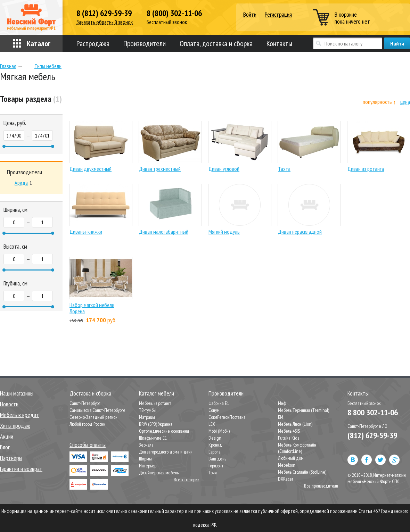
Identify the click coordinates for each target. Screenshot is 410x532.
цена (405, 102)
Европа (215, 452)
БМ (281, 417)
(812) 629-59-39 (372, 435)
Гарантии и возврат (21, 469)
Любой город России (87, 424)
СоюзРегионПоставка (227, 417)
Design (215, 438)
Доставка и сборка (90, 393)
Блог (5, 447)
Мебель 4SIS (289, 431)
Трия (213, 473)
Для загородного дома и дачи (166, 452)
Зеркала (146, 445)
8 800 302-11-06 (373, 412)
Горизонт (216, 466)
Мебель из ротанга (155, 403)
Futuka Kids (289, 438)
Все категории (187, 480)
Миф (282, 403)
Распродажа (93, 43)
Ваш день (217, 459)
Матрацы (147, 417)
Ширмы (145, 459)
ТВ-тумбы (148, 410)
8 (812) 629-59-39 (104, 13)
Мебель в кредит (19, 415)
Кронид (215, 445)
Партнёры (11, 458)
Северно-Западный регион (93, 417)
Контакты (279, 43)
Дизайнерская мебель (159, 473)
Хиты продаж (15, 426)
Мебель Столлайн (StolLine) (302, 472)
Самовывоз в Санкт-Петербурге (97, 410)
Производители (145, 43)
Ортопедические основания (164, 431)
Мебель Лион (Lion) (295, 424)
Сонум (214, 410)
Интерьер (148, 466)
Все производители (321, 486)
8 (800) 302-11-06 (174, 13)
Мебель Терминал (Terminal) (304, 410)
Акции (7, 436)
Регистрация (278, 14)
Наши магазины (17, 393)
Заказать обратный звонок (105, 22)
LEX (212, 424)
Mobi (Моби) (219, 431)
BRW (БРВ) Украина (156, 424)
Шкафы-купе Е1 (153, 438)
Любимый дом (291, 458)
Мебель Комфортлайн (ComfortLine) (297, 448)
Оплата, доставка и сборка (216, 43)
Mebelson (287, 465)
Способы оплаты (88, 445)
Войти (250, 15)
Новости (9, 404)
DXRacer (286, 479)
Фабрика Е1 (219, 403)
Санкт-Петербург (85, 403)
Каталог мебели (157, 393)
